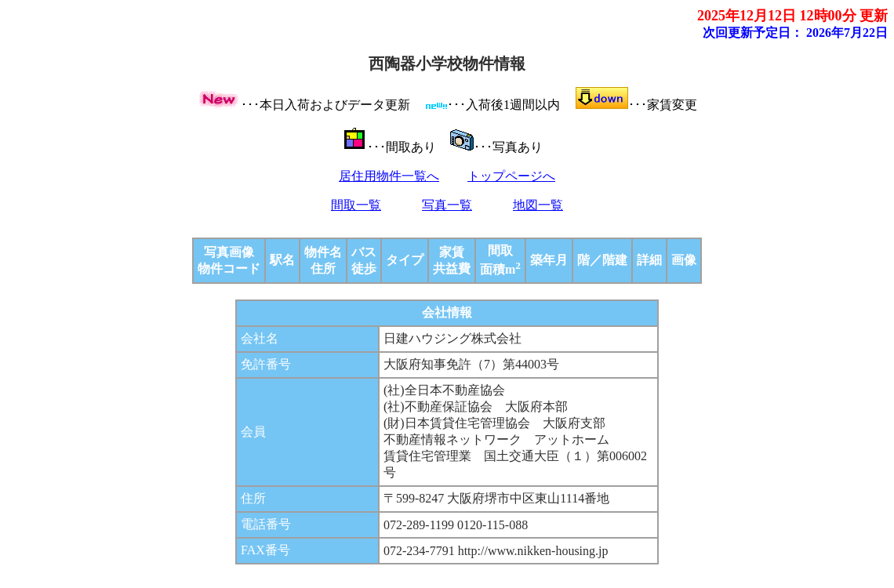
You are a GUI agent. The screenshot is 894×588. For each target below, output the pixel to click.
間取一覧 (356, 205)
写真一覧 (447, 205)
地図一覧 (538, 205)
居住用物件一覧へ (389, 176)
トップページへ (511, 176)
